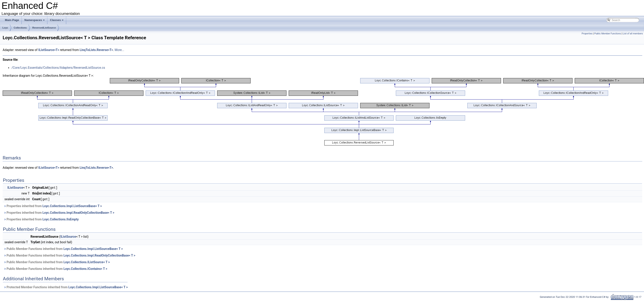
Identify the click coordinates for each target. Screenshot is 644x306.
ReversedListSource (44, 28)
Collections (20, 28)
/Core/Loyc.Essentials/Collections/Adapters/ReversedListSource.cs (58, 68)
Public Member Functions (608, 34)
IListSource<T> (49, 50)
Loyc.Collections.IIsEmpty (61, 219)
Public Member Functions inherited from (63, 248)
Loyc (5, 28)
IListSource (15, 188)
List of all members (633, 34)
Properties (587, 34)
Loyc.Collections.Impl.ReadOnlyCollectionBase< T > (78, 212)
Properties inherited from (53, 205)
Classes (57, 20)
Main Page (12, 20)
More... (119, 50)
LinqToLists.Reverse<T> (96, 50)
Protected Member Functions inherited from (66, 286)
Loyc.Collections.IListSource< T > (87, 261)
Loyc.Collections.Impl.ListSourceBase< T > (72, 205)
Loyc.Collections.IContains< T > (85, 268)
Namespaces (35, 20)
